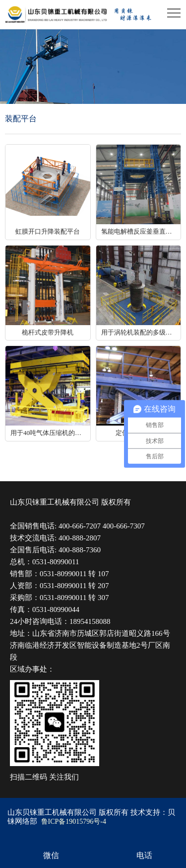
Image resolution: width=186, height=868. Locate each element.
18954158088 (90, 621)
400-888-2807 (80, 538)
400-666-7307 (124, 526)
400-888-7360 (80, 550)
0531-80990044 (56, 609)
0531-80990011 (56, 562)
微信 (51, 855)
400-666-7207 (80, 526)
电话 (144, 855)
